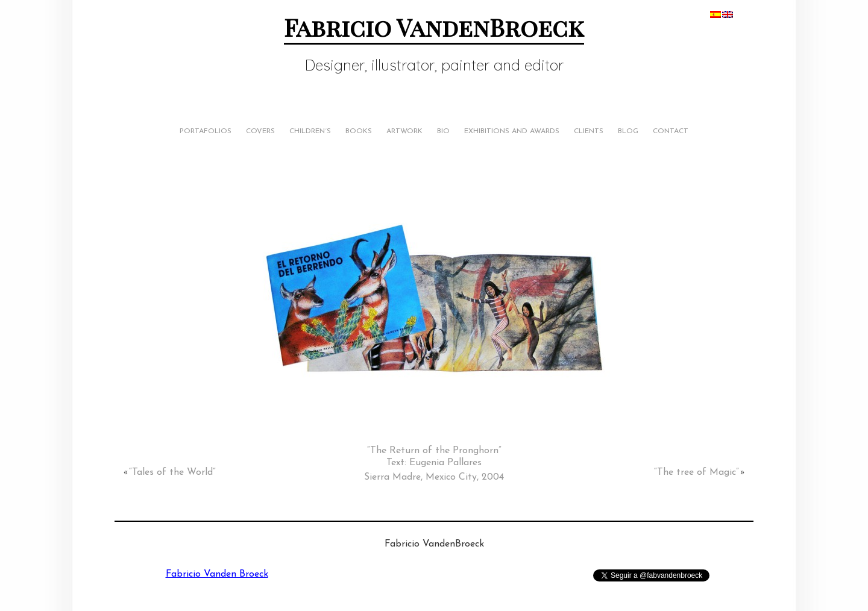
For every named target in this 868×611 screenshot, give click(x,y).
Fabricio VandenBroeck (434, 27)
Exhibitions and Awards (512, 131)
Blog (628, 131)
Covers (260, 131)
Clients (589, 131)
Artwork (404, 131)
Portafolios (206, 131)
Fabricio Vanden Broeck (217, 574)
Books (359, 131)
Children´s (310, 131)
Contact (671, 131)
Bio (443, 131)
